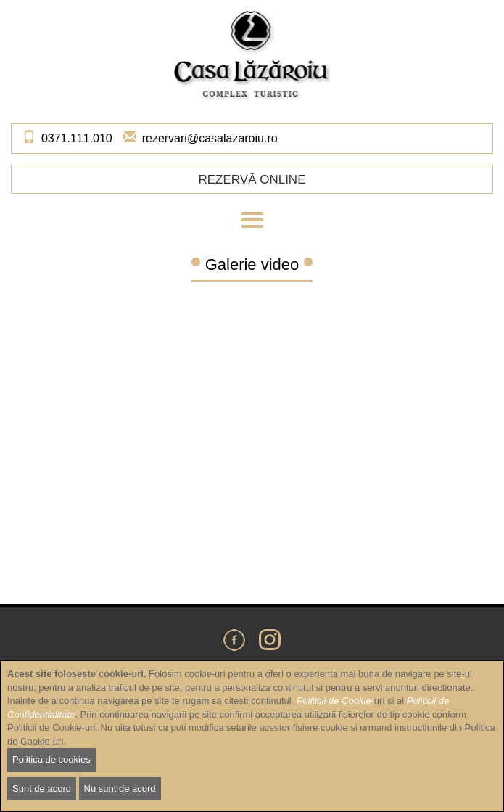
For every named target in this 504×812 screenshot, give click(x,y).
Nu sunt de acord (120, 788)
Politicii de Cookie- (335, 701)
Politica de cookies (51, 759)
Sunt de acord (42, 788)
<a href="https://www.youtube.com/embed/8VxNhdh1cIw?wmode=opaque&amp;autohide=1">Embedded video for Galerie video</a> (252, 435)
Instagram (270, 640)
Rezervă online (252, 180)
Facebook (234, 640)
